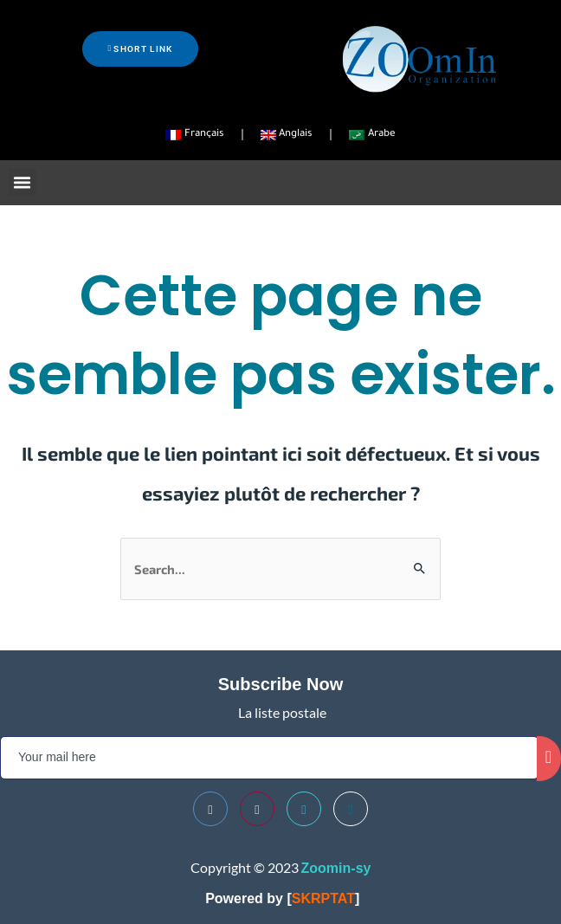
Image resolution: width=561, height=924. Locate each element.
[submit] (549, 759)
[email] (269, 758)
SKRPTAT (323, 898)
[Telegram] (351, 809)
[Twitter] (304, 809)
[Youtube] (257, 809)
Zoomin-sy (336, 868)
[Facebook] (210, 809)
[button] (23, 183)
